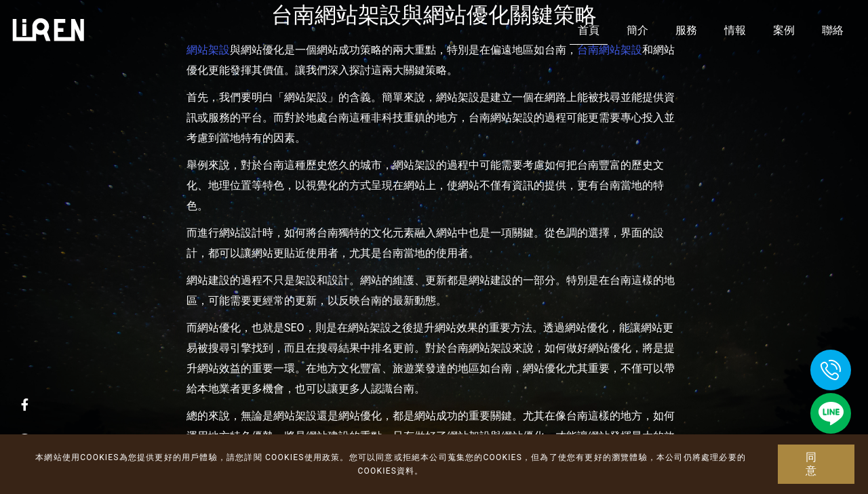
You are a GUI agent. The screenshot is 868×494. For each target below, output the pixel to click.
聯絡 (833, 30)
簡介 (637, 30)
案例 (784, 30)
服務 (686, 30)
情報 (735, 30)
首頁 (589, 30)
